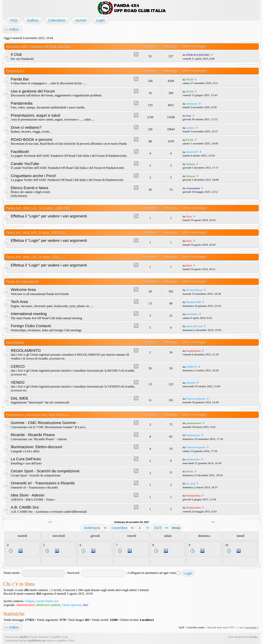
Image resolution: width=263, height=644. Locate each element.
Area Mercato (15, 342)
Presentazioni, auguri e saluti (36, 115)
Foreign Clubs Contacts (31, 326)
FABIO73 (191, 367)
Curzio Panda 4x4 (47, 601)
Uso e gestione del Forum (33, 91)
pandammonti (194, 423)
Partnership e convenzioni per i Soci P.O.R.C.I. (38, 415)
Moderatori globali (48, 605)
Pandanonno (193, 435)
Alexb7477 (192, 152)
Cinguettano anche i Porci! (33, 176)
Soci (86, 605)
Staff (181, 627)
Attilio (190, 471)
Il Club (16, 54)
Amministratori (25, 605)
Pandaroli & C (15, 71)
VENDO (18, 382)
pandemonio (193, 459)
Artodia (253, 637)
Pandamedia (22, 103)
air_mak (191, 483)
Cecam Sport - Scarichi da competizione (45, 471)
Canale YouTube (25, 164)
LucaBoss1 (147, 620)
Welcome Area (23, 289)
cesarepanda (193, 188)
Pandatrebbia (193, 351)
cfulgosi (30, 601)
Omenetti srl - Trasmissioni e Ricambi (43, 483)
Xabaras (191, 164)
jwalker (190, 128)
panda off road (194, 326)
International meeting (29, 314)
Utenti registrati (72, 605)
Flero (189, 216)
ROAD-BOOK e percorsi (32, 139)
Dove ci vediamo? (26, 127)
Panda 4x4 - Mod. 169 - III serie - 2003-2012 (36, 233)
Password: (73, 573)
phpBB (23, 637)
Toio (189, 116)
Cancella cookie (196, 627)
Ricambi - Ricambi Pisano (33, 435)
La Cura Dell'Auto (26, 459)
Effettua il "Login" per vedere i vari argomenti (49, 216)
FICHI (190, 79)
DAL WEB (19, 398)
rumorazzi (192, 104)
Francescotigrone (196, 399)
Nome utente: (12, 573)
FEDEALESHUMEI (198, 55)
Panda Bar (20, 79)
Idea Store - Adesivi (27, 495)
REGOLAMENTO (26, 350)
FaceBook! (20, 151)
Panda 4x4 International (22, 282)
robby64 (191, 383)
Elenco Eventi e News (30, 188)
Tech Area (19, 302)
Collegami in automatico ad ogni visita (154, 573)
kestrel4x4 (192, 314)
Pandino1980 (193, 302)
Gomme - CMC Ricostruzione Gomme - (45, 423)
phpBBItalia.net (37, 640)
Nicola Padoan (194, 290)
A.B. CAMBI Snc (25, 507)
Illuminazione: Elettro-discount (36, 447)
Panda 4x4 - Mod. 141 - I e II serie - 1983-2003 (38, 208)
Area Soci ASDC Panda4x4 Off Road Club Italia (38, 47)
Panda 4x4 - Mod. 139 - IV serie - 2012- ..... (36, 257)
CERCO (18, 366)
